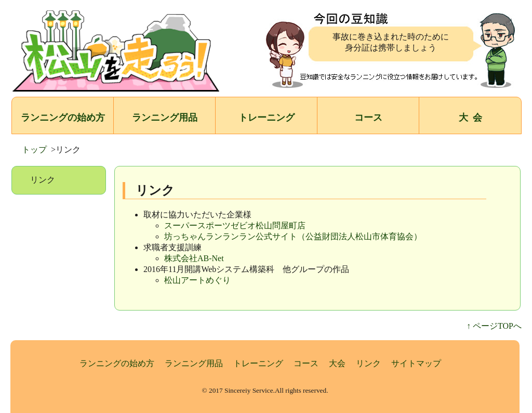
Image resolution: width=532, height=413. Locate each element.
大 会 (470, 118)
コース (368, 118)
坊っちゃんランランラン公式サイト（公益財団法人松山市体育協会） (293, 236)
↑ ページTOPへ (494, 326)
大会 (337, 363)
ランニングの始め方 (63, 118)
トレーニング (267, 118)
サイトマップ (416, 363)
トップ (34, 150)
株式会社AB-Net (194, 258)
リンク (368, 363)
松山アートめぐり (197, 280)
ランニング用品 (165, 118)
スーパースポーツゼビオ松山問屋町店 (235, 225)
